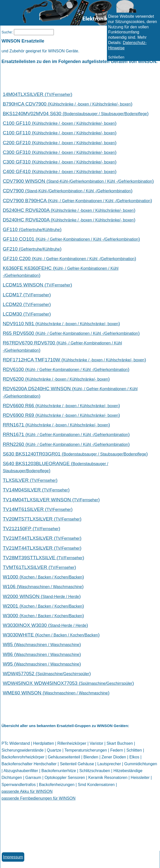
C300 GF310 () (60, 152)
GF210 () (32, 249)
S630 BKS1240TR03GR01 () (75, 454)
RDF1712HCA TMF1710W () (74, 360)
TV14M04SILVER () (36, 490)
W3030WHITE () (51, 635)
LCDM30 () (27, 314)
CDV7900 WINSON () (78, 181)
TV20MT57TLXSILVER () (42, 519)
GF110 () (32, 229)
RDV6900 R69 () (61, 415)
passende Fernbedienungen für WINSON (39, 798)
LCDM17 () (27, 295)
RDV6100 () (66, 369)
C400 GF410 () (60, 171)
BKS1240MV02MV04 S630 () (76, 113)
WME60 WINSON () (56, 693)
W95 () (42, 664)
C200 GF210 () (60, 143)
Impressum (13, 857)
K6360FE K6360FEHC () (61, 272)
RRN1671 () (56, 425)
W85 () (42, 644)
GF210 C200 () (70, 259)
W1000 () (43, 577)
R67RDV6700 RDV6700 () (62, 346)
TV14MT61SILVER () (38, 509)
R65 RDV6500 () (71, 333)
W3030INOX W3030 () (45, 625)
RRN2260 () (66, 444)
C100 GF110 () (60, 123)
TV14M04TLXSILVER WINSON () (51, 500)
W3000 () (43, 616)
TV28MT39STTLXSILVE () (43, 558)
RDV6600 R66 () (61, 406)
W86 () (42, 654)
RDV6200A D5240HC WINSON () (70, 392)
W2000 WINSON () (42, 596)
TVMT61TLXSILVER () (39, 567)
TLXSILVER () (30, 480)
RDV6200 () (56, 379)
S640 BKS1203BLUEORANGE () (55, 467)
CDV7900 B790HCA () (77, 201)
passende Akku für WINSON (27, 791)
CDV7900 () (68, 191)
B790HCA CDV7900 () (68, 104)
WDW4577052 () (47, 674)
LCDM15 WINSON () (37, 285)
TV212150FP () (31, 529)
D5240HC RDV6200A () (69, 210)
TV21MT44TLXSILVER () (42, 538)
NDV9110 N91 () (61, 324)
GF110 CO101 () (71, 239)
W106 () (43, 586)
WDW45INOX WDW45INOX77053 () (68, 683)
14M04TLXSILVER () (38, 94)
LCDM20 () (27, 304)
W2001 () (43, 606)
